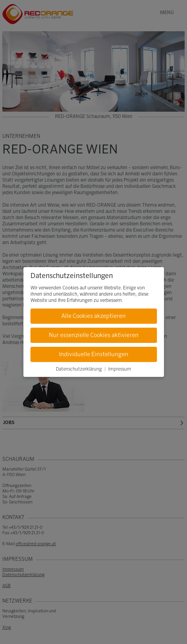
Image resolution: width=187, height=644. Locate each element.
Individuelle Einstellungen (94, 354)
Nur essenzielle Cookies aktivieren (94, 335)
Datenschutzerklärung (79, 369)
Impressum (120, 369)
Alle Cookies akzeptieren (93, 316)
